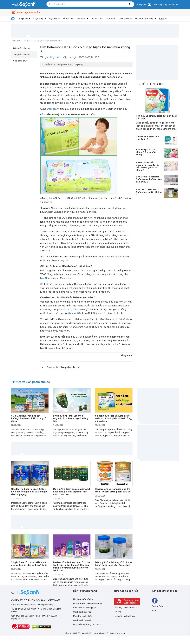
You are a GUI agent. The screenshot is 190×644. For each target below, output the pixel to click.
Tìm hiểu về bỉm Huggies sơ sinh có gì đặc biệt (157, 117)
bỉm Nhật (45, 278)
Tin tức (27, 41)
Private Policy (158, 606)
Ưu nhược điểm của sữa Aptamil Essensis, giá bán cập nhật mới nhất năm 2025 (71, 492)
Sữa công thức (20, 61)
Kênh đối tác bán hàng (124, 616)
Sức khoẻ (111, 19)
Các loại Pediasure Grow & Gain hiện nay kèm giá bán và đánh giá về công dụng (29, 492)
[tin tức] (13, 19)
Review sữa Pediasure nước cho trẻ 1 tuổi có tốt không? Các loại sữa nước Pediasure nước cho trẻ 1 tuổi (71, 566)
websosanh (53, 109)
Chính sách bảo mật (82, 620)
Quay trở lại (64, 367)
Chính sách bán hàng (83, 612)
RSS (154, 611)
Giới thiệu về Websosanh (126, 608)
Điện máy (53, 19)
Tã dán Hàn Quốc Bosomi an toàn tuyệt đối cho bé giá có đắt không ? (147, 166)
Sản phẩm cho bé (54, 41)
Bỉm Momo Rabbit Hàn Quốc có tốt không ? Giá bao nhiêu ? (149, 179)
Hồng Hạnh (127, 355)
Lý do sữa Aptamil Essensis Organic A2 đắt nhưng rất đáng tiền (71, 418)
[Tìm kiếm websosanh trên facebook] (155, 601)
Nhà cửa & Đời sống (144, 19)
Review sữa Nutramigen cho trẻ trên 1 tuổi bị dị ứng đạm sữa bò (113, 490)
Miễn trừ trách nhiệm (83, 616)
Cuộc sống (38, 19)
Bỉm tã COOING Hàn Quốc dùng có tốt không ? (149, 192)
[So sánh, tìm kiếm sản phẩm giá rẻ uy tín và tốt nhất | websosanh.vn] (24, 5)
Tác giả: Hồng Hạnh (50, 57)
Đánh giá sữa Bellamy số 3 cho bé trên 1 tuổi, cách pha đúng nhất (114, 564)
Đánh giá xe (124, 19)
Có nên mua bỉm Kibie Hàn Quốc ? (147, 138)
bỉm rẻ (73, 313)
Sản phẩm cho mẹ (22, 48)
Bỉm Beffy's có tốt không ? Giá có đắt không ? (146, 152)
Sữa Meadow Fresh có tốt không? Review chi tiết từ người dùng (29, 418)
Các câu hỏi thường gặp (85, 608)
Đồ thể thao (69, 19)
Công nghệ (23, 19)
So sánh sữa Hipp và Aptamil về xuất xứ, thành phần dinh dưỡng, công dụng (113, 418)
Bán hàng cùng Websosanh (166, 5)
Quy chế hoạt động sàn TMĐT (87, 625)
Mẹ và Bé (82, 19)
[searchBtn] (131, 4)
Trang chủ (16, 41)
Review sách (97, 19)
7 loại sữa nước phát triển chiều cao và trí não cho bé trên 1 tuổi (29, 564)
